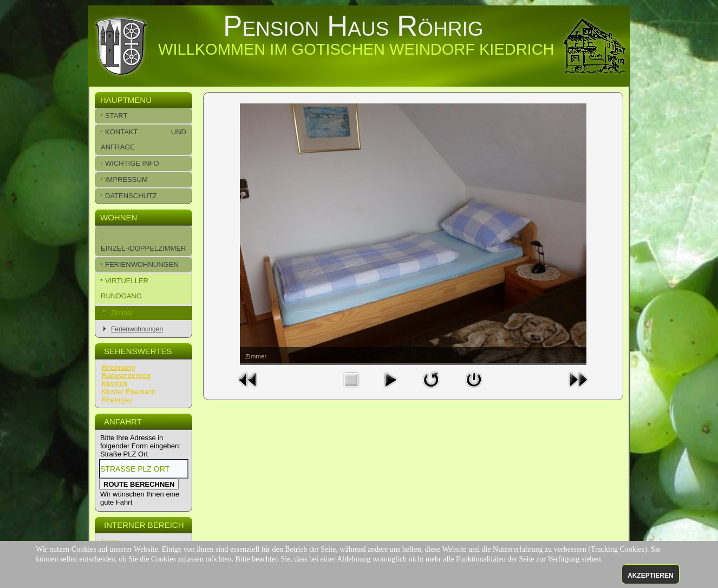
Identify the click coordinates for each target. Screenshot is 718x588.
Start (116, 116)
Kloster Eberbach (129, 392)
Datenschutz (131, 196)
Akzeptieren (651, 576)
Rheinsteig (118, 367)
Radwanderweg (126, 375)
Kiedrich (115, 384)
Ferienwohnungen (142, 264)
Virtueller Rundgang (125, 288)
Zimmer (122, 313)
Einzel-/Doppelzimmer (143, 248)
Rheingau (117, 400)
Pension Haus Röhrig (353, 26)
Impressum (126, 179)
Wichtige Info (132, 163)
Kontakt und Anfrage (143, 139)
